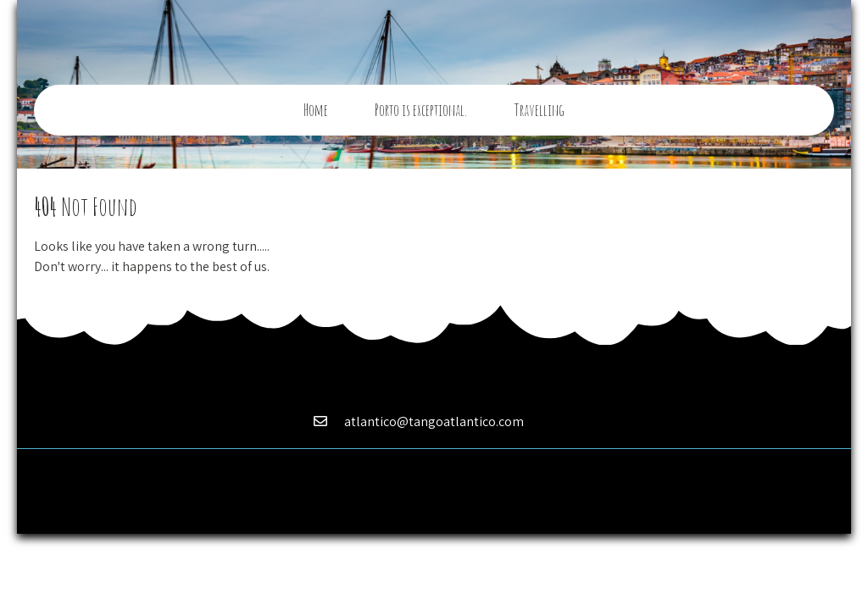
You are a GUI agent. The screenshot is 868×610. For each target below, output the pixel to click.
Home (316, 110)
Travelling (539, 110)
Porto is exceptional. (421, 110)
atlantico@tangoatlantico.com (434, 421)
